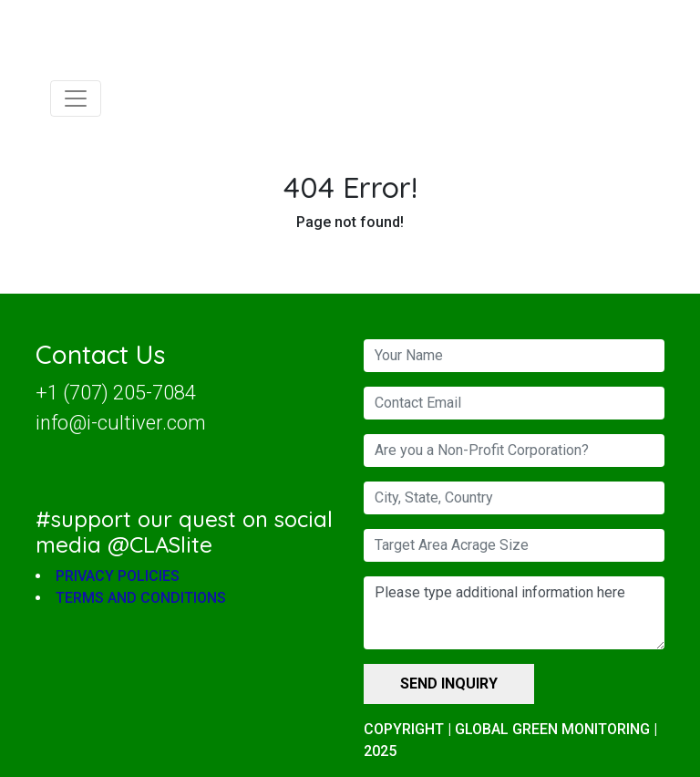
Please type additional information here (514, 613)
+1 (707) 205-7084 (116, 393)
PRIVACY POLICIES (118, 577)
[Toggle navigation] (76, 98)
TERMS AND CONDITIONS (141, 599)
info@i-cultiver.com (121, 423)
